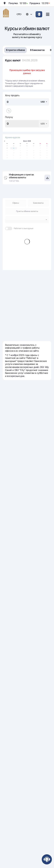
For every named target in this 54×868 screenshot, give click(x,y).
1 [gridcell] (40, 146)
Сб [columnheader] (40, 143)
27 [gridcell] (7, 146)
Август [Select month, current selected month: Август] (25, 141)
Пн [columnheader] (7, 143)
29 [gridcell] (20, 146)
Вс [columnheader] (47, 143)
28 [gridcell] (14, 146)
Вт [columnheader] (14, 143)
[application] (27, 149)
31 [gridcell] (34, 146)
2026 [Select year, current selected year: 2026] (29, 141)
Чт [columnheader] (27, 143)
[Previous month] (5, 141)
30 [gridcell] (27, 146)
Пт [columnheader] (34, 143)
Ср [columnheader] (20, 143)
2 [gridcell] (47, 146)
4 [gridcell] (14, 148)
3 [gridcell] (7, 148)
